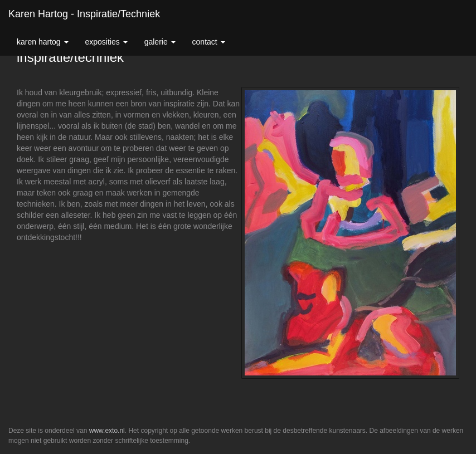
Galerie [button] (160, 42)
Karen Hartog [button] (43, 42)
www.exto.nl (107, 431)
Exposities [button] (106, 42)
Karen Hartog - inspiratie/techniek (84, 14)
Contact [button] (209, 42)
